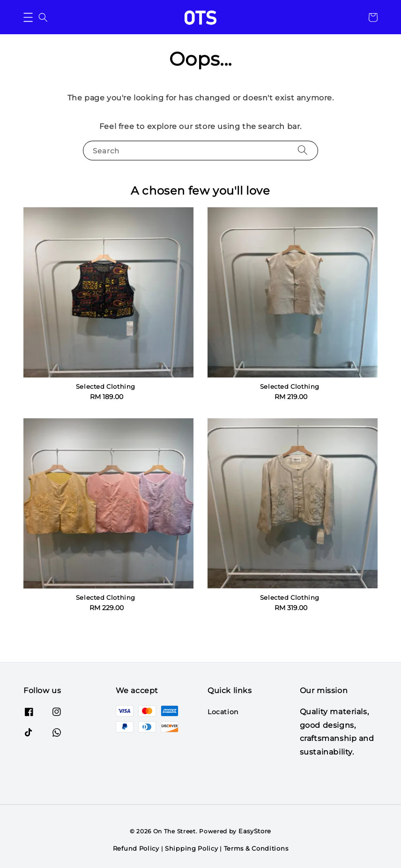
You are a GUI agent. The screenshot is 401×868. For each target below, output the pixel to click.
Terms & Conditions (256, 848)
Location (223, 712)
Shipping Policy (192, 848)
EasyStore (255, 831)
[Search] (303, 150)
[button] (28, 17)
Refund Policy (136, 848)
